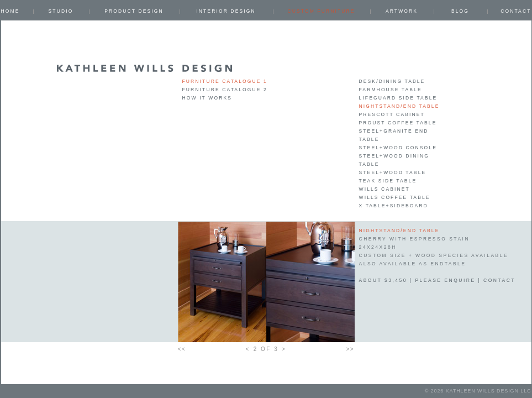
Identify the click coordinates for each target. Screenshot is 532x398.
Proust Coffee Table (398, 123)
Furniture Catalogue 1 (225, 81)
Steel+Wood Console (398, 148)
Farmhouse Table (391, 90)
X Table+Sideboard (394, 206)
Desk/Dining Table (392, 81)
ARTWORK (402, 11)
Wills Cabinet (384, 189)
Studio (61, 11)
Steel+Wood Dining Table (394, 160)
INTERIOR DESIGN (226, 11)
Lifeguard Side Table (398, 98)
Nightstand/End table (399, 106)
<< (182, 349)
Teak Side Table (388, 181)
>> (351, 349)
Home (10, 11)
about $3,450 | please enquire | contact (437, 280)
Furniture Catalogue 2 (225, 90)
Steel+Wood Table (393, 172)
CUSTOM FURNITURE (321, 11)
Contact (516, 11)
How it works (207, 98)
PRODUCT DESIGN (134, 11)
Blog (460, 11)
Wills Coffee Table (395, 197)
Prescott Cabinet (392, 114)
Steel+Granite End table (394, 135)
